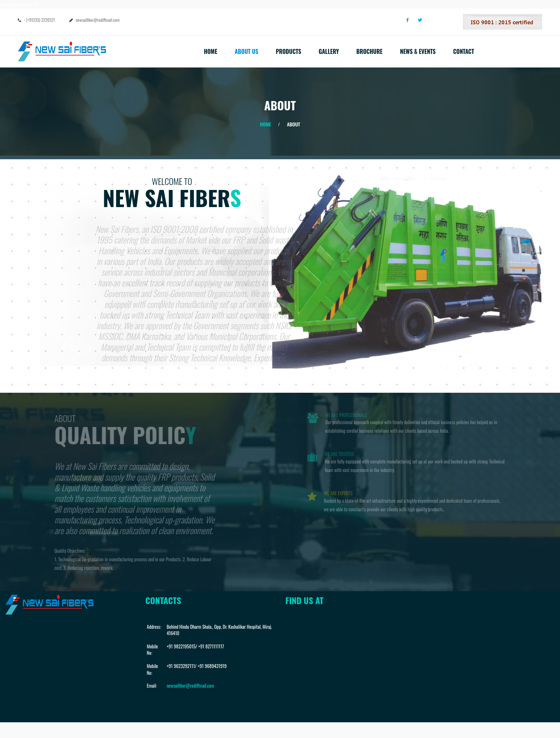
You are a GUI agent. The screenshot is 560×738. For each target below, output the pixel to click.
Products (288, 51)
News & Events (418, 51)
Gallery (329, 51)
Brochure (369, 51)
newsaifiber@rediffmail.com (98, 20)
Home (211, 51)
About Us (246, 51)
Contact (464, 51)
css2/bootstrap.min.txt (19, 4)
